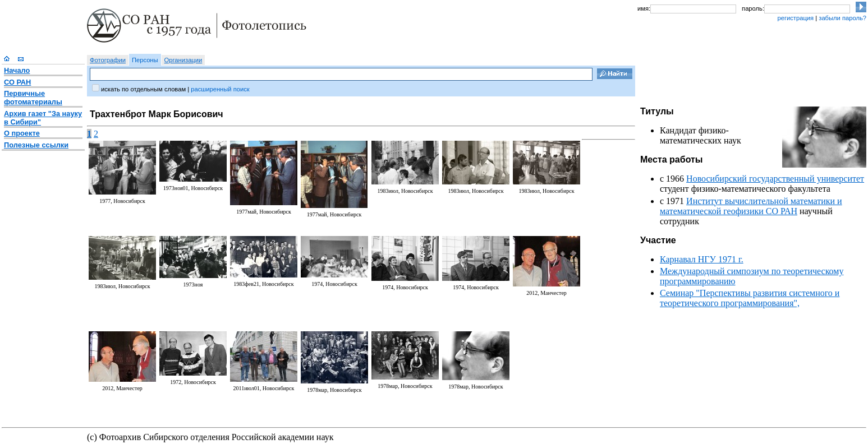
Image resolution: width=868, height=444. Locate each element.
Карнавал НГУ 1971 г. (702, 259)
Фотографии (108, 60)
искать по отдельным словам (143, 89)
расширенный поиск (220, 89)
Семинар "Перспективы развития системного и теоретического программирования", (750, 298)
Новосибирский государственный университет (775, 179)
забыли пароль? (842, 18)
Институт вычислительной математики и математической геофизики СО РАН (751, 206)
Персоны (145, 60)
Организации (183, 60)
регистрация (795, 18)
